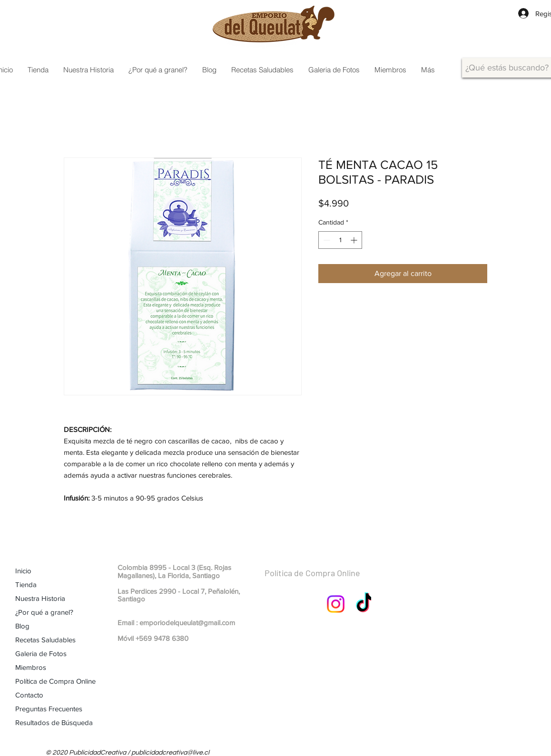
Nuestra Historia (40, 598)
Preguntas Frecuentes (49, 709)
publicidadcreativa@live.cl (170, 753)
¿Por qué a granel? (44, 612)
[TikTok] (365, 604)
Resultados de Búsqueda (54, 722)
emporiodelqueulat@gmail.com (187, 623)
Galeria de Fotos (41, 653)
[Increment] (355, 240)
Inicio (23, 571)
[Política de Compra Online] (335, 573)
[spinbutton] (340, 240)
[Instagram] (336, 604)
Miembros (31, 667)
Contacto (29, 695)
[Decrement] (326, 240)
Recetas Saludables (45, 640)
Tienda (26, 584)
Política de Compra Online (55, 681)
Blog (22, 626)
